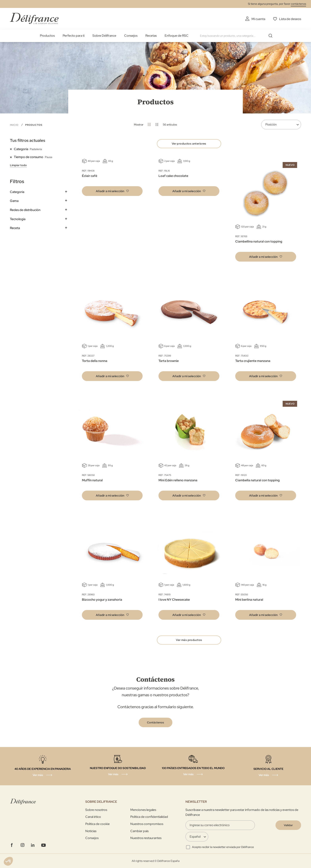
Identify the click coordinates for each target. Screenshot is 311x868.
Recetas (151, 36)
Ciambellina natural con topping (259, 241)
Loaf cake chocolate (173, 176)
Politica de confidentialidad (149, 817)
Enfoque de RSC (177, 36)
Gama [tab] (14, 201)
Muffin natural (92, 480)
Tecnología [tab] (18, 219)
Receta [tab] (15, 228)
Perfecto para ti (74, 36)
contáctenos (298, 4)
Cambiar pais (139, 831)
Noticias (91, 831)
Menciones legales (143, 810)
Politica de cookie (97, 824)
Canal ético (93, 817)
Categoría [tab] (17, 192)
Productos (47, 36)
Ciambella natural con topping (257, 480)
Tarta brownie (169, 361)
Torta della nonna (95, 361)
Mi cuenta (258, 19)
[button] (112, 191)
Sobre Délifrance (104, 36)
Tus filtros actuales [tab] (28, 140)
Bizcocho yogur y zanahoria (102, 600)
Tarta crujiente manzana (253, 361)
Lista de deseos (290, 19)
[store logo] (34, 18)
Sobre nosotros (96, 810)
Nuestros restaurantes (146, 838)
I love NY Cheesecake (174, 600)
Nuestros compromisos (147, 824)
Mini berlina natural (249, 600)
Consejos (131, 36)
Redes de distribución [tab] (25, 210)
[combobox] (238, 36)
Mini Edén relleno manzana (178, 480)
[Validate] (288, 825)
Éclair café (90, 176)
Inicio (15, 125)
